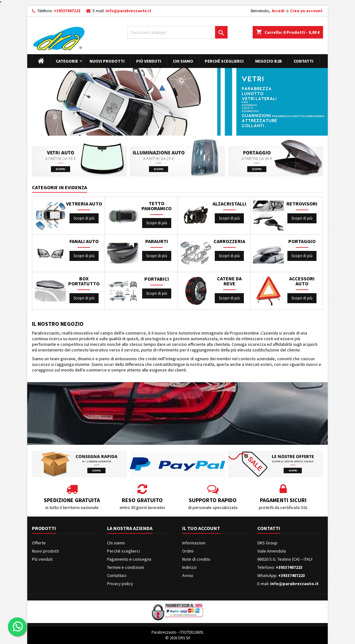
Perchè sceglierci (224, 61)
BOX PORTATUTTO (84, 281)
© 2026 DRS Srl (178, 638)
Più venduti (149, 61)
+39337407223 (67, 11)
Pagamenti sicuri (283, 500)
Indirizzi (189, 567)
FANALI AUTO (84, 241)
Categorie (67, 61)
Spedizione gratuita (72, 500)
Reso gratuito (142, 500)
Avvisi (188, 575)
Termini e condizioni (126, 567)
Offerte (39, 543)
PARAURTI (157, 241)
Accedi (278, 11)
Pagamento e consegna (129, 559)
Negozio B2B (269, 61)
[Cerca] (177, 32)
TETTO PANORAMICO (157, 206)
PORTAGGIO (302, 241)
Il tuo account (201, 528)
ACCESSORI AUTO (302, 281)
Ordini (188, 551)
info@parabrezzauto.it (128, 11)
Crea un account (306, 11)
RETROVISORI (302, 204)
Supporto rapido (213, 500)
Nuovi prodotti (107, 61)
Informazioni (194, 543)
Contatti (304, 61)
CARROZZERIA (229, 241)
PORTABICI (157, 279)
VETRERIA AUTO (84, 204)
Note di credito (196, 559)
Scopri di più (84, 218)
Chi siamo (183, 61)
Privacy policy (120, 584)
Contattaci (117, 575)
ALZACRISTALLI (229, 204)
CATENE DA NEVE (229, 281)
